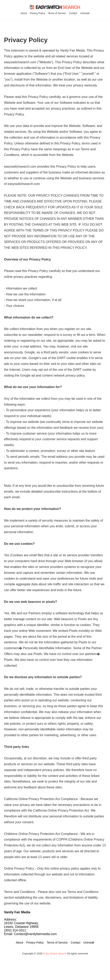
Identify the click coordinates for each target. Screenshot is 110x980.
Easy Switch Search (55, 954)
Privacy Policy (37, 13)
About (24, 13)
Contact (73, 13)
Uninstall (85, 13)
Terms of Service (57, 13)
